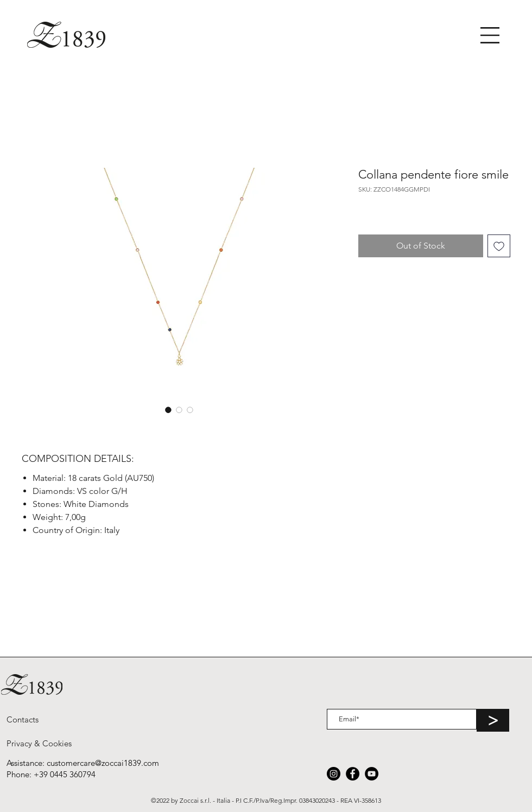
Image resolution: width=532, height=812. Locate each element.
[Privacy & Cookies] (39, 743)
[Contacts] (23, 719)
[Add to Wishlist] (499, 246)
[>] (493, 720)
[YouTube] (372, 774)
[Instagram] (334, 774)
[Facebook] (353, 774)
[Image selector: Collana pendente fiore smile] (168, 410)
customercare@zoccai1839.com (103, 763)
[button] (490, 35)
